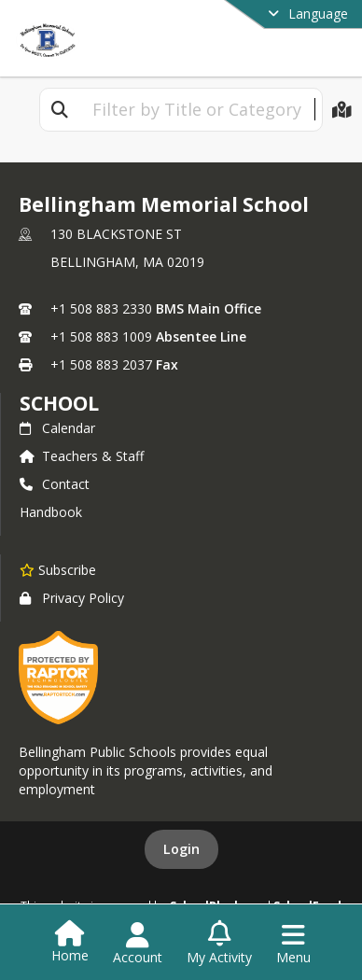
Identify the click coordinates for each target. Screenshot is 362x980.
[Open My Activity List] (219, 944)
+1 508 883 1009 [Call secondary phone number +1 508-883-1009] (101, 336)
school (59, 403)
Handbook (51, 512)
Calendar (57, 428)
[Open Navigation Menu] (293, 944)
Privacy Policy (72, 598)
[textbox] (197, 110)
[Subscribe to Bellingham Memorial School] (58, 569)
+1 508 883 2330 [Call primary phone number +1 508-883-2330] (101, 308)
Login (181, 849)
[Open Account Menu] (138, 944)
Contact (55, 484)
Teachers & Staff (82, 456)
